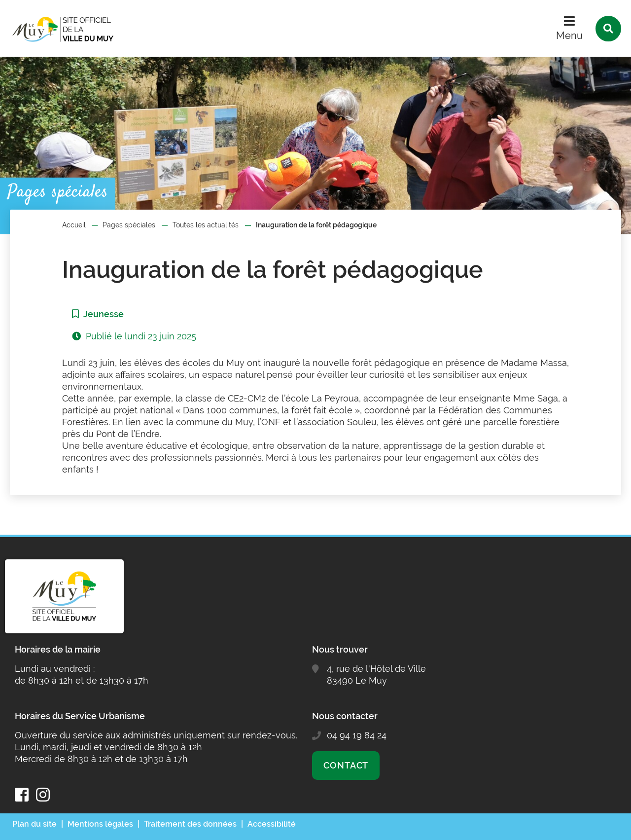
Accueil (74, 225)
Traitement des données (190, 824)
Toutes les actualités (206, 225)
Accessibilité (272, 824)
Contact (346, 765)
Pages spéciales (129, 225)
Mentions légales (100, 824)
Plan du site (35, 824)
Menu (569, 36)
